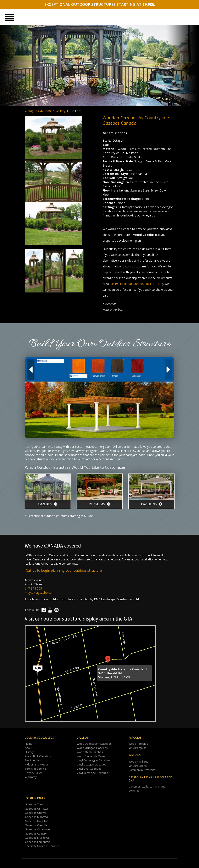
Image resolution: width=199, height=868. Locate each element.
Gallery (61, 111)
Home (29, 744)
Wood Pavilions (138, 762)
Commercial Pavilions (142, 770)
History (29, 752)
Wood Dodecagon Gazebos (94, 744)
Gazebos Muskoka (37, 838)
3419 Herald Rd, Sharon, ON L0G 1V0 (136, 284)
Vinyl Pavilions (138, 766)
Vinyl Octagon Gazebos (92, 764)
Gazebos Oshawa (36, 809)
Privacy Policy (33, 773)
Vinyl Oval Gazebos (89, 769)
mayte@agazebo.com (40, 593)
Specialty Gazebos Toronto (42, 846)
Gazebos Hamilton (37, 821)
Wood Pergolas (138, 744)
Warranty (31, 777)
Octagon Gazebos (38, 111)
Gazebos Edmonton (37, 842)
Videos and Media (36, 764)
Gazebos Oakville (36, 825)
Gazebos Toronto (36, 804)
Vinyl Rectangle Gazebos (92, 773)
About (29, 748)
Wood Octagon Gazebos (92, 748)
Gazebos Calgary (36, 833)
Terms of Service (35, 769)
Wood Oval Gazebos (90, 752)
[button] (44, 610)
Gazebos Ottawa (36, 813)
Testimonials (33, 760)
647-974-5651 (34, 588)
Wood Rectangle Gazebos (93, 756)
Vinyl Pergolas (138, 748)
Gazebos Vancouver (38, 829)
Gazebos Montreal (37, 817)
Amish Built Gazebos (38, 756)
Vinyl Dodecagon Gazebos (93, 760)
